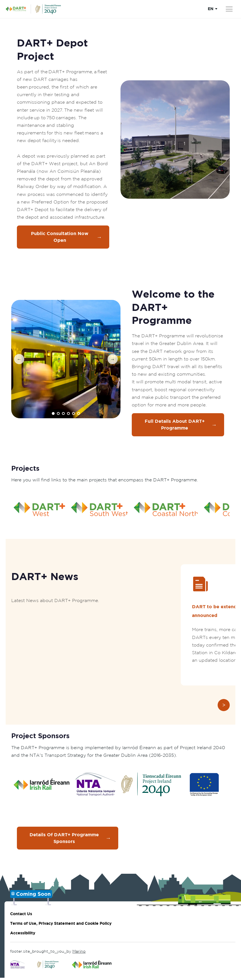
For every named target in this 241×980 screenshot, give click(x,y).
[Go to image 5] (73, 414)
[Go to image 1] (53, 414)
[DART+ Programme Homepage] (18, 9)
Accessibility (23, 935)
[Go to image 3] (63, 414)
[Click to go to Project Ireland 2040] (48, 967)
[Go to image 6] (79, 414)
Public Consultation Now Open (66, 237)
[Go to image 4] (68, 414)
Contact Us (21, 916)
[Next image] (113, 360)
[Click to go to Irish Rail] (92, 967)
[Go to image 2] (58, 414)
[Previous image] (19, 360)
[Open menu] (229, 9)
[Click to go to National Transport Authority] (17, 967)
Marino (79, 954)
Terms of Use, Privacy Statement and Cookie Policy (61, 925)
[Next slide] (224, 706)
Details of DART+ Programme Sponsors (70, 840)
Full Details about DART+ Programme (181, 426)
